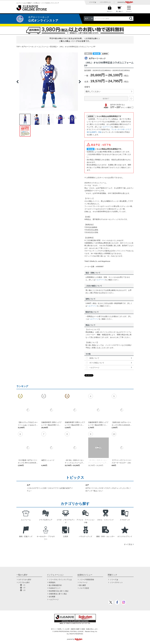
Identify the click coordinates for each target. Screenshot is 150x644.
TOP (18, 47)
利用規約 (52, 582)
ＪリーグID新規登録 (87, 580)
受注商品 (53, 47)
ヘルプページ (106, 127)
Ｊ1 (24, 585)
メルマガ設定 (84, 588)
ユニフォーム (43, 47)
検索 (131, 19)
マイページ (83, 582)
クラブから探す (24, 582)
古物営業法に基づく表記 (58, 594)
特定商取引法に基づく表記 (59, 591)
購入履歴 (82, 585)
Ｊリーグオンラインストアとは (60, 580)
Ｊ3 (24, 590)
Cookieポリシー (55, 588)
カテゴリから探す (25, 580)
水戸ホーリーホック (29, 47)
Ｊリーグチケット (105, 2)
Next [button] (80, 82)
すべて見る (128, 544)
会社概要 (52, 597)
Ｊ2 (24, 588)
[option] (49, 82)
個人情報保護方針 (55, 585)
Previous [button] (17, 82)
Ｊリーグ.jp (92, 2)
